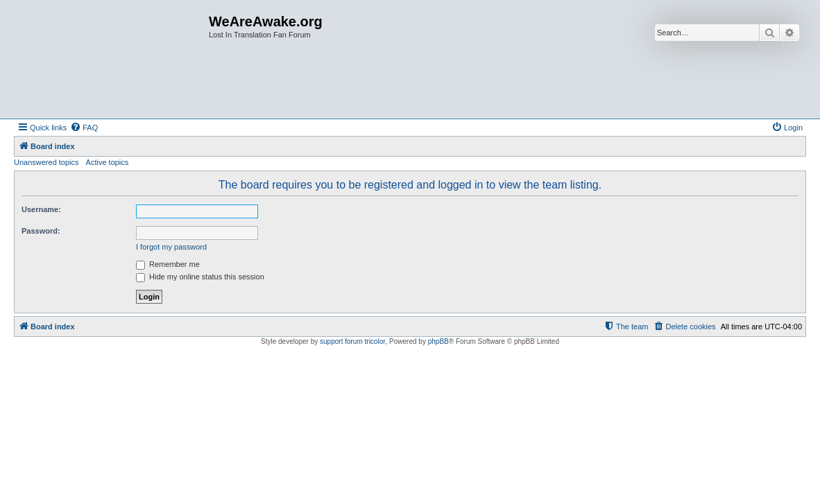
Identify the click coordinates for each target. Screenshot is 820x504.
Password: (41, 231)
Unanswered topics (46, 162)
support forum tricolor (352, 341)
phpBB (438, 341)
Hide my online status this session (200, 277)
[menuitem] (84, 128)
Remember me (168, 264)
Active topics (108, 162)
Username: (41, 209)
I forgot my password (171, 247)
